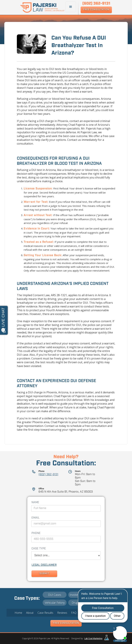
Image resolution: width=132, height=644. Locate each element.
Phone (36, 533)
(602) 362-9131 (48, 475)
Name (35, 503)
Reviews (62, 613)
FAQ (74, 613)
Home (18, 613)
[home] (43, 8)
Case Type (39, 549)
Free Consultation (96, 10)
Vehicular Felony (55, 603)
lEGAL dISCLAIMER (44, 565)
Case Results (45, 613)
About (30, 613)
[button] (71, 7)
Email (35, 518)
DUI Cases (55, 595)
